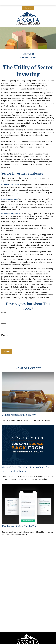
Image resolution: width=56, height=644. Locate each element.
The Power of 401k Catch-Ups (19, 526)
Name (4, 313)
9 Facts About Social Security (19, 415)
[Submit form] (6, 351)
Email (4, 324)
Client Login (28, 8)
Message (5, 335)
